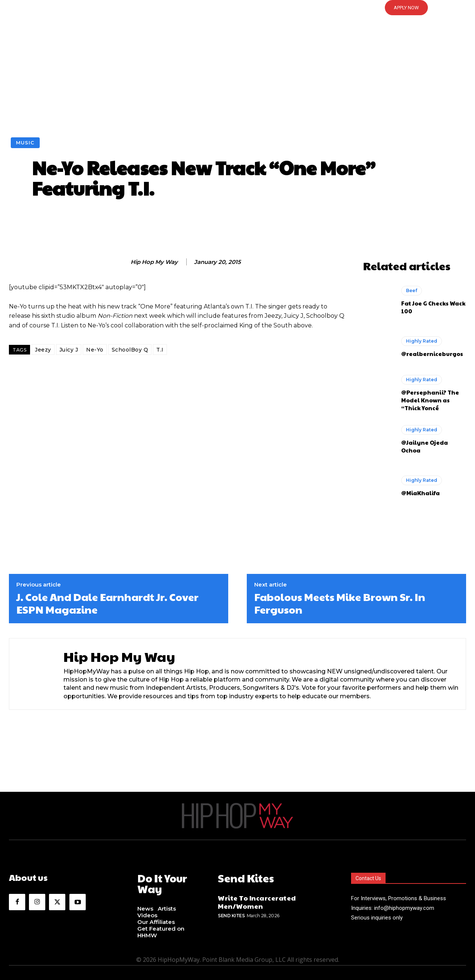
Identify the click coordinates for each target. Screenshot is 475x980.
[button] (237, 8)
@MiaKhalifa (420, 493)
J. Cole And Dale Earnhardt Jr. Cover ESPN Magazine (107, 603)
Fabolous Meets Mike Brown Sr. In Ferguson (340, 603)
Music (25, 143)
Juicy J (69, 350)
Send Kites (231, 914)
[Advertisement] (237, 82)
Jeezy (43, 350)
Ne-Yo (95, 350)
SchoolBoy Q (130, 350)
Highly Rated (422, 341)
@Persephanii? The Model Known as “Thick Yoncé (430, 400)
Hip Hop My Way (154, 262)
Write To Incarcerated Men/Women (257, 900)
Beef (412, 290)
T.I (160, 350)
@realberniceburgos (432, 354)
